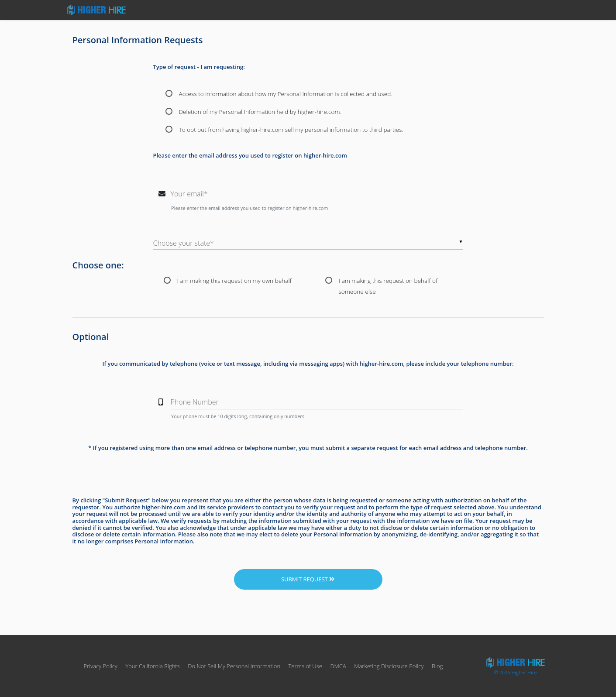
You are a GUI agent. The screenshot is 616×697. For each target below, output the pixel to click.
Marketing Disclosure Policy (389, 666)
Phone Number (195, 402)
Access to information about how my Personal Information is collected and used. (286, 94)
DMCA (338, 666)
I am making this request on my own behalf (234, 280)
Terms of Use (305, 666)
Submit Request (308, 579)
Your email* (189, 194)
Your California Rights (152, 666)
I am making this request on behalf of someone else (388, 281)
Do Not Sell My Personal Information (235, 666)
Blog (437, 666)
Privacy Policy (101, 666)
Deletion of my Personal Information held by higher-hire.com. (260, 112)
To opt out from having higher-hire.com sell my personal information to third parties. (291, 129)
